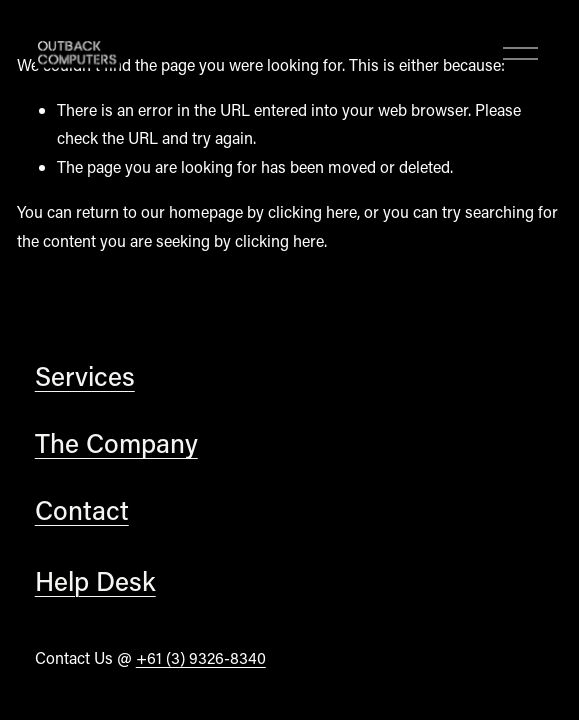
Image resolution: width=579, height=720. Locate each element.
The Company (116, 442)
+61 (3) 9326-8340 (201, 657)
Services (85, 375)
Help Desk (95, 580)
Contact (82, 509)
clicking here (312, 211)
